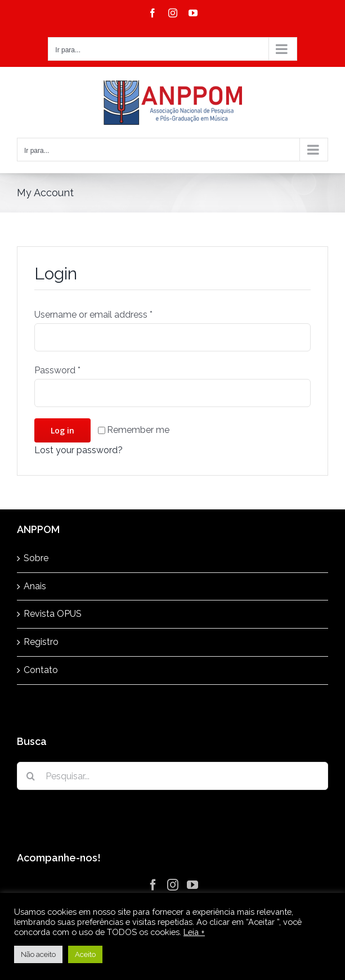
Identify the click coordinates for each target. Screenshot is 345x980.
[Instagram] (173, 885)
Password (57, 370)
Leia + (194, 932)
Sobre (36, 558)
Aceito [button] (85, 954)
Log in (62, 430)
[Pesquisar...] (173, 776)
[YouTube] (192, 885)
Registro (41, 642)
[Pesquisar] (31, 776)
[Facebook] (153, 885)
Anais (35, 586)
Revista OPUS (53, 614)
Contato (41, 670)
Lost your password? (79, 450)
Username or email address (93, 315)
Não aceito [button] (38, 954)
